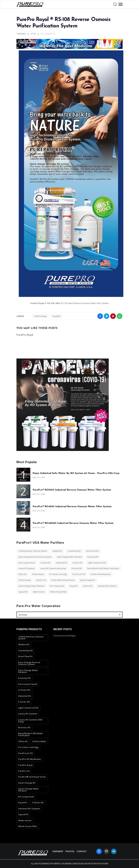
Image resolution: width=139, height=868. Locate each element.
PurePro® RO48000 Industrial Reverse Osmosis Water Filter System (73, 523)
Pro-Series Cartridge (58, 574)
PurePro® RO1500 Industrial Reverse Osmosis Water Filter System (72, 490)
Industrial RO (62, 563)
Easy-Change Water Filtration (69, 557)
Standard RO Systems (107, 586)
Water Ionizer (39, 592)
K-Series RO (77, 563)
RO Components (57, 586)
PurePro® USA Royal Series (63, 580)
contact (82, 851)
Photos (70, 851)
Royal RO (57, 316)
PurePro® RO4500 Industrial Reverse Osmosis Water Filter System (72, 507)
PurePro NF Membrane (101, 574)
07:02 (34, 34)
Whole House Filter (58, 592)
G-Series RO (45, 563)
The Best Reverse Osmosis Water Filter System (86, 303)
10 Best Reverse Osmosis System (33, 551)
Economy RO (93, 557)
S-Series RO (88, 586)
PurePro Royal (40, 316)
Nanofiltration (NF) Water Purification (103, 569)
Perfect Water (38, 574)
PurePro (21, 34)
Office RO (23, 574)
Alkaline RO (57, 551)
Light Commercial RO (97, 563)
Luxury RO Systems (27, 569)
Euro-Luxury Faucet (27, 563)
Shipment (58, 851)
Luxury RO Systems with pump (53, 569)
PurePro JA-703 (79, 574)
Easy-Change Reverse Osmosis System (35, 557)
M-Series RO (77, 569)
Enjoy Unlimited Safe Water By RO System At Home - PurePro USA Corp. (76, 473)
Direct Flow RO (92, 551)
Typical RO (23, 592)
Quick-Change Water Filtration (31, 586)
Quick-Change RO (88, 580)
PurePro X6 (41, 580)
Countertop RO (74, 551)
